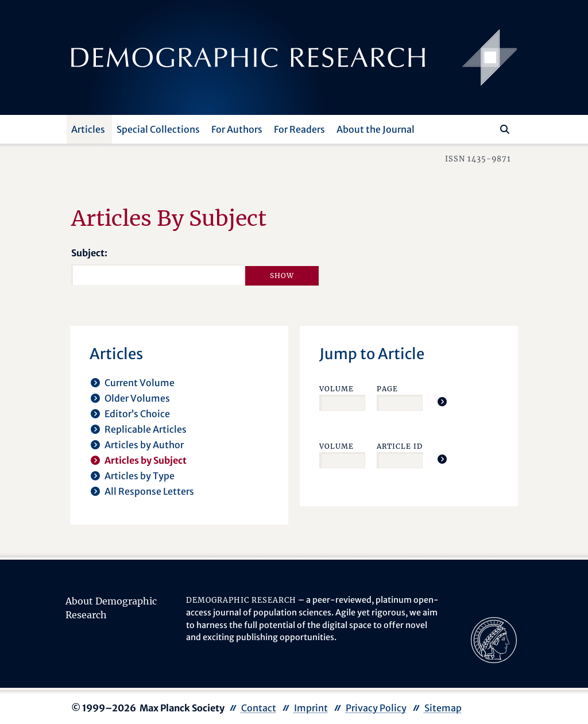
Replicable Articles (146, 429)
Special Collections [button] (158, 129)
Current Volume (140, 383)
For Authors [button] (237, 129)
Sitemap (443, 708)
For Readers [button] (299, 129)
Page (387, 389)
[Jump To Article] (442, 402)
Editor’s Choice (137, 414)
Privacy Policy (376, 708)
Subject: (89, 253)
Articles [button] (88, 129)
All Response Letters (149, 491)
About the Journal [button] (376, 129)
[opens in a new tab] (494, 640)
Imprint (311, 708)
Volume (336, 389)
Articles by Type (140, 476)
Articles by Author (144, 445)
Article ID (400, 446)
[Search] (505, 129)
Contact (259, 708)
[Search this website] (488, 128)
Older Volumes (137, 398)
